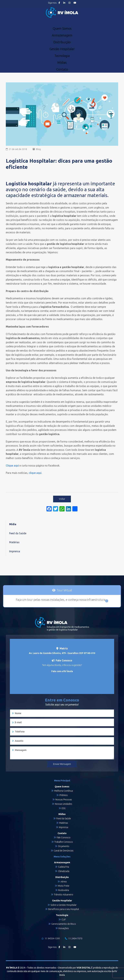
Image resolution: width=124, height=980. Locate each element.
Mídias (62, 63)
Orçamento (64, 846)
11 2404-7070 (74, 938)
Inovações (64, 928)
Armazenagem (62, 35)
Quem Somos (62, 29)
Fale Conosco (64, 837)
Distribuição (62, 42)
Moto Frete (64, 886)
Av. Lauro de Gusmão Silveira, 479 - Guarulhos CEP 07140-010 (62, 653)
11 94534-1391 (51, 938)
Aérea (64, 882)
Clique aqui (12, 466)
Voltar (62, 499)
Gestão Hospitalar (62, 49)
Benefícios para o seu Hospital (64, 909)
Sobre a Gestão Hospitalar (64, 905)
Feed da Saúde (18, 533)
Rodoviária (64, 890)
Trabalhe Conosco (64, 842)
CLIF (64, 920)
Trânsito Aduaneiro (64, 895)
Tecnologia (62, 56)
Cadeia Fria (64, 867)
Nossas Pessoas (64, 800)
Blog (38, 149)
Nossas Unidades (64, 804)
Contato (62, 69)
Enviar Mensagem (62, 764)
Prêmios (64, 795)
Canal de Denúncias (64, 851)
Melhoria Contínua (64, 791)
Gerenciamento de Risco (64, 924)
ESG (64, 808)
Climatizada (64, 871)
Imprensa (15, 551)
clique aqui (35, 473)
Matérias (14, 542)
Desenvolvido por (75, 968)
